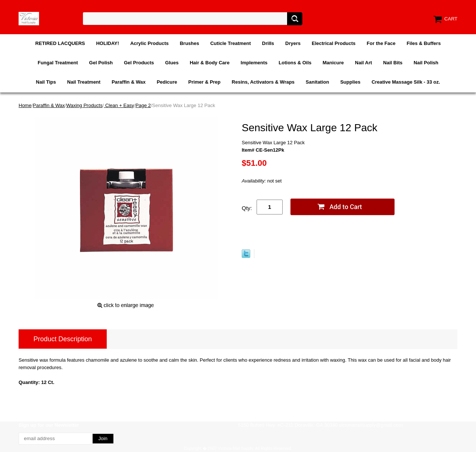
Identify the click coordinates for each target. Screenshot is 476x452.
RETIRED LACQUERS (60, 43)
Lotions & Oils (295, 63)
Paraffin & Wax (128, 82)
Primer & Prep (204, 82)
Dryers (293, 43)
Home (25, 105)
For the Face (381, 43)
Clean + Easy (119, 105)
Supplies (350, 82)
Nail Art (364, 63)
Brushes (189, 43)
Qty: (247, 208)
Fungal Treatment (58, 63)
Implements (254, 63)
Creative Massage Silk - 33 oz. (406, 82)
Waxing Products (84, 105)
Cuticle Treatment (230, 43)
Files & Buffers (424, 43)
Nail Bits (393, 63)
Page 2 (143, 105)
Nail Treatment (84, 82)
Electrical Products (334, 43)
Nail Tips (46, 82)
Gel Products (139, 63)
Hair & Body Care (210, 63)
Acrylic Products (149, 43)
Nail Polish (426, 63)
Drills (268, 43)
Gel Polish (101, 63)
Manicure (333, 63)
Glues (172, 63)
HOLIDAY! (107, 43)
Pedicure (167, 82)
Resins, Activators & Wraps (263, 82)
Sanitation (317, 82)
